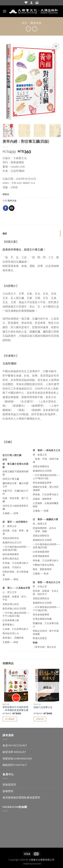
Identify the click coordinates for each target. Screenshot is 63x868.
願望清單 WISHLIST (14, 752)
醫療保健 (36, 23)
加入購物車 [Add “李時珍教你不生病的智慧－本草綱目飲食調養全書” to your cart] (10, 719)
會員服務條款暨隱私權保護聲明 (21, 797)
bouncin (37, 864)
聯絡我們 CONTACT (15, 765)
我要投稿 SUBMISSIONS (17, 758)
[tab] (32, 233)
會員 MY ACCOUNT (15, 745)
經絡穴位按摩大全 (43, 707)
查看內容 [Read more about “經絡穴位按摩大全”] (40, 719)
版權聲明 (8, 791)
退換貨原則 (9, 784)
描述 (5, 233)
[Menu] (5, 11)
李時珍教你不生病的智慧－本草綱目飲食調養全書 (15, 709)
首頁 (24, 23)
